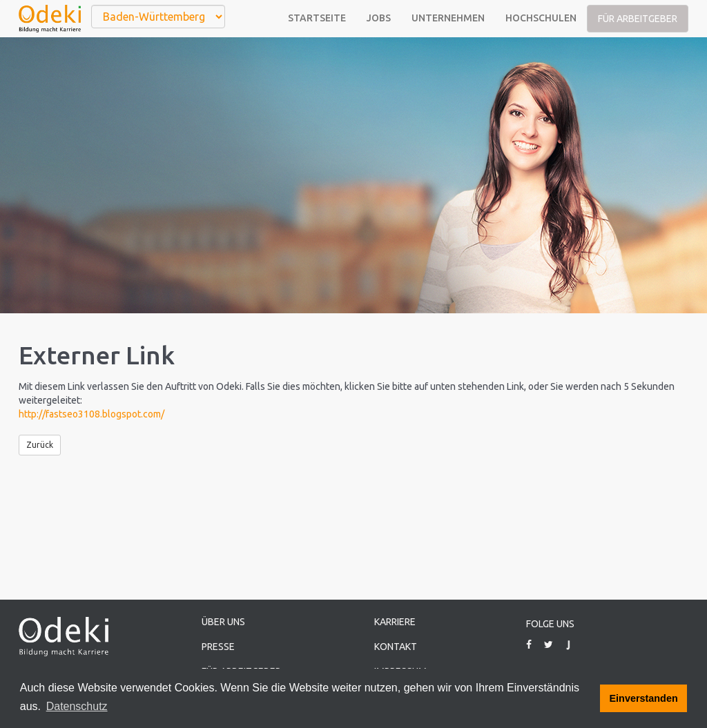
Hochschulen (541, 18)
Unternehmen (448, 18)
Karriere (395, 622)
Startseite (317, 18)
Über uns (223, 622)
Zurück (40, 445)
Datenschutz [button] (77, 706)
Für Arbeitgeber (638, 19)
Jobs (379, 18)
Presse (218, 647)
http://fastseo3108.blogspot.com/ (91, 414)
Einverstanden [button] (644, 698)
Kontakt (396, 647)
